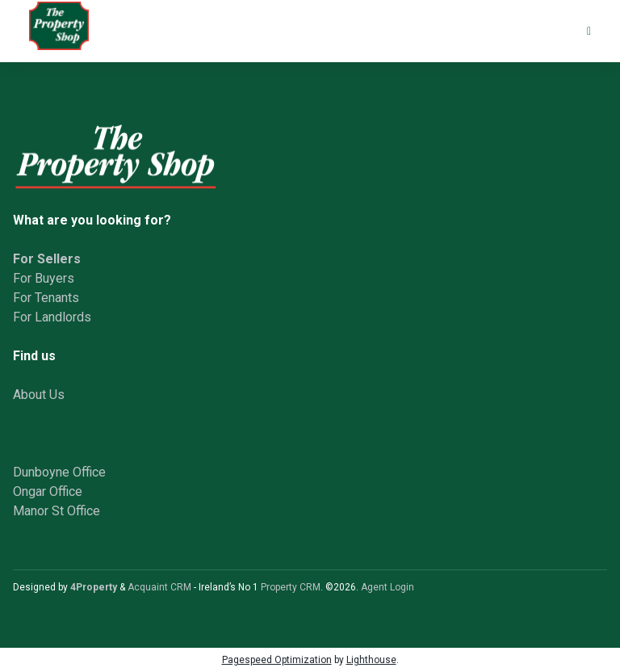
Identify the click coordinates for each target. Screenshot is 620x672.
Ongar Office (48, 491)
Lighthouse (371, 660)
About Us (39, 395)
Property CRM (291, 587)
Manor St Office (57, 511)
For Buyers (44, 278)
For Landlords (52, 317)
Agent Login (387, 587)
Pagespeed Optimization (277, 660)
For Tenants (46, 298)
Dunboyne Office (59, 472)
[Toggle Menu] (589, 31)
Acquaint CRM (159, 587)
